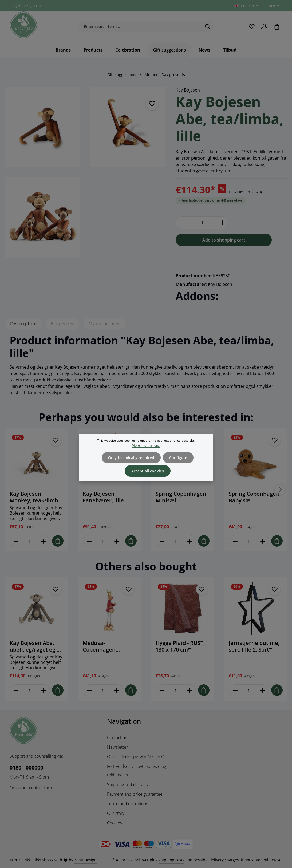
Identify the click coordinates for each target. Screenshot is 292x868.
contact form (41, 788)
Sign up (34, 6)
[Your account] (264, 27)
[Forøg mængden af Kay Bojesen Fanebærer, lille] (117, 541)
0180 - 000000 (26, 768)
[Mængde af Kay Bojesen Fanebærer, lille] (103, 541)
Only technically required (131, 463)
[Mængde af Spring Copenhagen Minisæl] (176, 541)
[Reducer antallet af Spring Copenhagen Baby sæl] (235, 541)
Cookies (115, 823)
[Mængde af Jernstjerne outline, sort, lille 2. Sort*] (249, 690)
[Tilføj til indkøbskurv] (58, 541)
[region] (85, 175)
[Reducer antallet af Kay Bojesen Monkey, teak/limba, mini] (16, 541)
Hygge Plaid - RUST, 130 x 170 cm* (180, 646)
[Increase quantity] (223, 223)
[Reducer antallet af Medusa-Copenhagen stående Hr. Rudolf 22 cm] (89, 690)
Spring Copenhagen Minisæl (181, 497)
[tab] (23, 324)
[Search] (208, 27)
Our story (116, 813)
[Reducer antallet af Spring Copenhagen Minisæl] (162, 541)
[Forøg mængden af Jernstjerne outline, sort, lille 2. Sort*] (263, 690)
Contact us (117, 737)
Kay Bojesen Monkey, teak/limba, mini (36, 497)
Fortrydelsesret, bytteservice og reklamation (137, 771)
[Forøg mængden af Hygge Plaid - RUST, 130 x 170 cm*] (190, 690)
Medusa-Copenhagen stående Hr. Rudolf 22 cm (107, 646)
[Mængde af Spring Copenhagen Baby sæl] (249, 541)
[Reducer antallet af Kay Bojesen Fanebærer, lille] (89, 541)
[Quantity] (202, 223)
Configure (178, 463)
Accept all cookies (148, 477)
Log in (16, 6)
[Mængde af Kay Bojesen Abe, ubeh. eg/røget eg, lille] (30, 690)
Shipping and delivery (128, 784)
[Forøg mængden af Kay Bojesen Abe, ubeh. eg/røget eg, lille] (44, 690)
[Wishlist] (252, 27)
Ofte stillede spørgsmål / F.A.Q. (136, 757)
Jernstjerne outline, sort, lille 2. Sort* (254, 646)
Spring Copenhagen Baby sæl (254, 497)
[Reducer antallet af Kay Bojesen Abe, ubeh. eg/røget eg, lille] (16, 690)
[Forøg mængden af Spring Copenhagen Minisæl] (190, 541)
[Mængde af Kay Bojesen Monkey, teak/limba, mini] (30, 541)
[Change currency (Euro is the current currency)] (272, 6)
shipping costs (171, 860)
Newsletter (117, 747)
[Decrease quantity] (182, 223)
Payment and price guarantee (135, 794)
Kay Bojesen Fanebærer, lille (103, 497)
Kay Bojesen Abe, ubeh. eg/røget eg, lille (33, 646)
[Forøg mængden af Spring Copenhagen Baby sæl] (263, 541)
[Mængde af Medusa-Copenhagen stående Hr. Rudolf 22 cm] (103, 690)
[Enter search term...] (140, 27)
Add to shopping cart (224, 240)
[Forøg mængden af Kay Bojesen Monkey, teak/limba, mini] (44, 541)
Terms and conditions (127, 804)
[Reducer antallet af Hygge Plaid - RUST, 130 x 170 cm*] (162, 690)
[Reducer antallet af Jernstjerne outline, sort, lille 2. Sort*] (235, 690)
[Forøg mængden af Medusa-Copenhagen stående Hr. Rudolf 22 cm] (117, 690)
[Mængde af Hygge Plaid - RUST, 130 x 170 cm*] (176, 690)
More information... (146, 451)
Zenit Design (85, 860)
